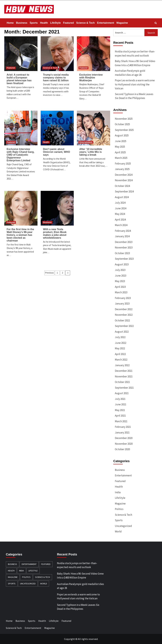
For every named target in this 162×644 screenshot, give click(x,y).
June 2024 (121, 208)
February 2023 (123, 298)
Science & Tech (85, 23)
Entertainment (106, 23)
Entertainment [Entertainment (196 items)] (29, 564)
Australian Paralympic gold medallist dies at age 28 (130, 73)
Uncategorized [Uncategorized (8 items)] (28, 584)
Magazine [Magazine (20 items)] (13, 577)
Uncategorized (123, 526)
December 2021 (124, 371)
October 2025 (122, 124)
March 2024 (121, 225)
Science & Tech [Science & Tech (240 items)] (43, 577)
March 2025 (121, 158)
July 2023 (120, 270)
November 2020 (124, 444)
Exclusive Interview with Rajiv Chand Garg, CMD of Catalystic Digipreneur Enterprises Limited (20, 155)
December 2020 (124, 438)
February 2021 (123, 427)
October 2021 (122, 382)
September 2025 (124, 130)
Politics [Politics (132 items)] (26, 577)
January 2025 (122, 169)
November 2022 (124, 315)
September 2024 (124, 191)
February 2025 (123, 164)
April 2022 (120, 354)
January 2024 (122, 236)
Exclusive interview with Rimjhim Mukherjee (91, 78)
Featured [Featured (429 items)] (46, 564)
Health (44, 23)
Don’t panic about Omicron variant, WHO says (57, 152)
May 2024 (120, 214)
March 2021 (121, 421)
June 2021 (121, 404)
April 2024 (120, 220)
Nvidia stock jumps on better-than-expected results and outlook (135, 54)
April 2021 (120, 416)
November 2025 (124, 119)
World (118, 531)
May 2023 (120, 281)
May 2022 (120, 348)
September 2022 (124, 326)
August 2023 (122, 264)
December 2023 (124, 242)
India (118, 492)
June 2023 (121, 276)
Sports (34, 23)
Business (22, 23)
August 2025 (122, 135)
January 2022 (122, 365)
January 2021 (122, 432)
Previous (49, 273)
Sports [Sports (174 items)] (12, 584)
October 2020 (122, 449)
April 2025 (120, 152)
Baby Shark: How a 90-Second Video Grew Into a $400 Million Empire (135, 63)
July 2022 (120, 337)
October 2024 (122, 186)
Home (10, 23)
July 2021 (120, 399)
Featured (69, 23)
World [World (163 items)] (44, 584)
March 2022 (121, 360)
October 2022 (122, 320)
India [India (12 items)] (22, 571)
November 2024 (124, 180)
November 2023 (124, 247)
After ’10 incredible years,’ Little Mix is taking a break (91, 152)
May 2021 (120, 410)
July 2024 (120, 203)
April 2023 (120, 287)
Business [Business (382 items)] (12, 564)
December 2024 (124, 175)
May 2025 (120, 147)
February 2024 (123, 231)
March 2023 (121, 292)
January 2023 (122, 304)
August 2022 (122, 332)
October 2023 (122, 253)
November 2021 (124, 376)
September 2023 (124, 259)
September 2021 (124, 388)
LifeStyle (55, 23)
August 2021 (122, 393)
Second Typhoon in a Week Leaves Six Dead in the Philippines (134, 96)
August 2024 (122, 197)
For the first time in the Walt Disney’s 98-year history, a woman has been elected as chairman (20, 235)
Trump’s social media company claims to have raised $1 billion (56, 78)
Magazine (122, 23)
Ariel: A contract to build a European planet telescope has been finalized (19, 79)
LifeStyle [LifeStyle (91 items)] (33, 571)
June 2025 (121, 141)
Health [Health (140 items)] (11, 571)
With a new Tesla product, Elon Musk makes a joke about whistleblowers (55, 234)
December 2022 (124, 309)
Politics (119, 509)
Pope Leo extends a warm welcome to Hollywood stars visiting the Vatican (135, 84)
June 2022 (121, 343)
